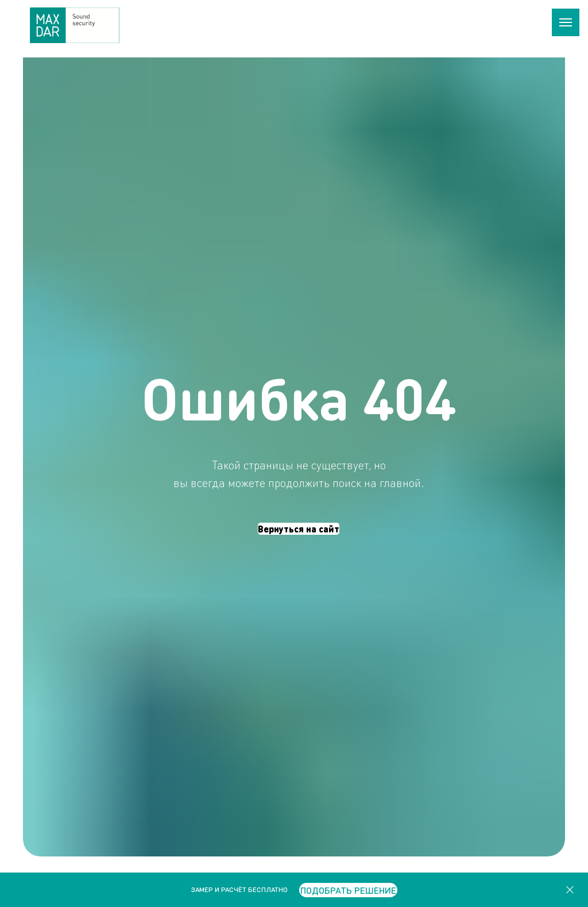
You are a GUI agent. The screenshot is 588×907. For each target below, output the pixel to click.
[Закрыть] (570, 890)
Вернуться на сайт (299, 529)
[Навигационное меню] (566, 22)
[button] (348, 890)
